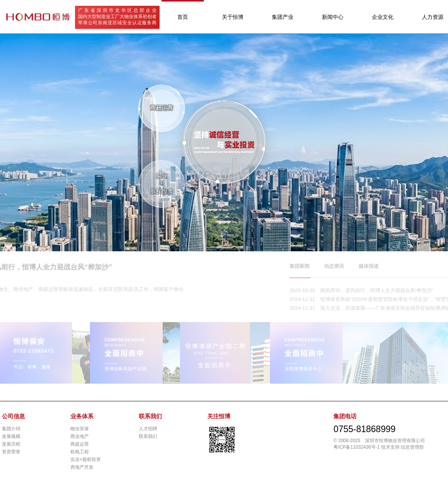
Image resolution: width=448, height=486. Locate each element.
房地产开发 (82, 467)
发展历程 (11, 444)
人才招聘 (148, 429)
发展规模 (11, 436)
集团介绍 (11, 429)
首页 (183, 17)
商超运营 (80, 444)
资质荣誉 (11, 452)
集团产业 (283, 17)
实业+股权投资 (86, 459)
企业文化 (383, 17)
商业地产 (80, 436)
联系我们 (148, 436)
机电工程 (80, 452)
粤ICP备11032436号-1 (356, 447)
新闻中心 (333, 17)
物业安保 (80, 429)
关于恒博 (233, 17)
